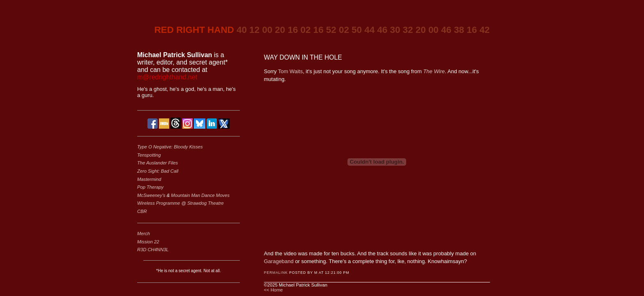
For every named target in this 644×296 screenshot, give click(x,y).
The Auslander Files (158, 163)
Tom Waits (290, 71)
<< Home (274, 290)
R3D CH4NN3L (153, 250)
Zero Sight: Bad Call (158, 171)
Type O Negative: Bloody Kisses (170, 147)
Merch (144, 234)
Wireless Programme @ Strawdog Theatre (181, 203)
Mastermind (149, 179)
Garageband (279, 261)
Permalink (276, 273)
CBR (142, 211)
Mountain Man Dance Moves (200, 195)
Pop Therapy (150, 187)
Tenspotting (149, 155)
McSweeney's (152, 195)
